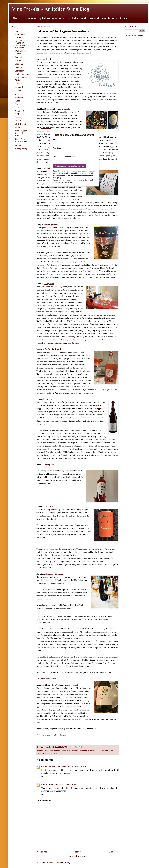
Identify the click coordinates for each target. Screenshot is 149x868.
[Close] (99, 131)
